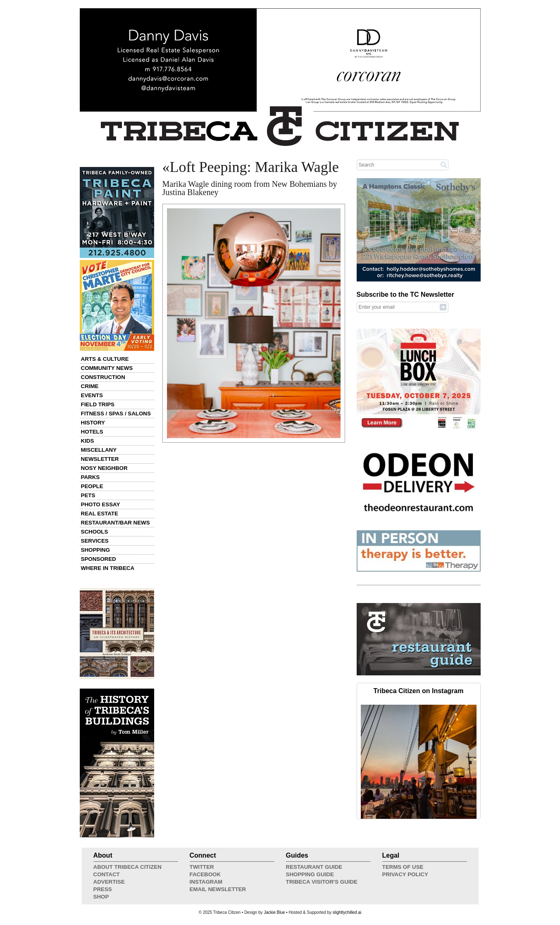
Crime (90, 386)
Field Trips (98, 404)
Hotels (92, 432)
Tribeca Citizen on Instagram (419, 691)
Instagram (206, 882)
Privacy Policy (405, 874)
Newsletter (100, 459)
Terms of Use (403, 867)
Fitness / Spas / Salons (116, 414)
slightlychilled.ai (347, 912)
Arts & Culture (105, 359)
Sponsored (99, 559)
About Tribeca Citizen (127, 867)
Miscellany (99, 450)
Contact (107, 874)
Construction (103, 377)
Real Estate (100, 514)
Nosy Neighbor (104, 468)
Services (95, 541)
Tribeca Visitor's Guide (322, 882)
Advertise (109, 882)
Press (103, 889)
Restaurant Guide (314, 867)
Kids (88, 441)
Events (92, 395)
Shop (101, 897)
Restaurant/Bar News (116, 523)
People (92, 486)
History (93, 423)
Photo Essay (101, 504)
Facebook (205, 874)
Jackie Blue (274, 912)
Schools (95, 532)
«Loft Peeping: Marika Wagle (251, 167)
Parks (91, 477)
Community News (107, 368)
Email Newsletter (218, 889)
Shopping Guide (310, 874)
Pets (88, 495)
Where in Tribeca (108, 568)
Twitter (202, 867)
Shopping (95, 550)
